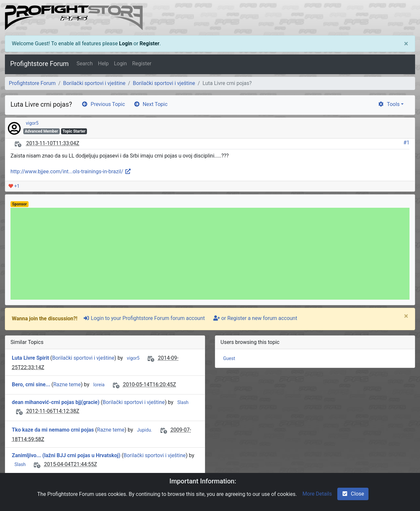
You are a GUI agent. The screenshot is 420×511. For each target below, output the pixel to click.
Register (149, 43)
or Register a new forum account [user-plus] (255, 318)
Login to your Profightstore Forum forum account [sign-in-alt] (144, 318)
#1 (406, 143)
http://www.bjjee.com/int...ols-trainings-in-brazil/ (71, 171)
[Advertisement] (207, 254)
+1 (14, 186)
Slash (183, 402)
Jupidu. (145, 430)
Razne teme (67, 384)
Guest (229, 358)
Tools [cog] (389, 104)
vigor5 (32, 123)
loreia (99, 385)
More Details (317, 494)
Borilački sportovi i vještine (94, 83)
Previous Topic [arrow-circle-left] (103, 104)
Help (103, 64)
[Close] (406, 44)
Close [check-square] (353, 494)
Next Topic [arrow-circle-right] (151, 104)
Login (126, 43)
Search (84, 64)
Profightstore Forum (39, 64)
